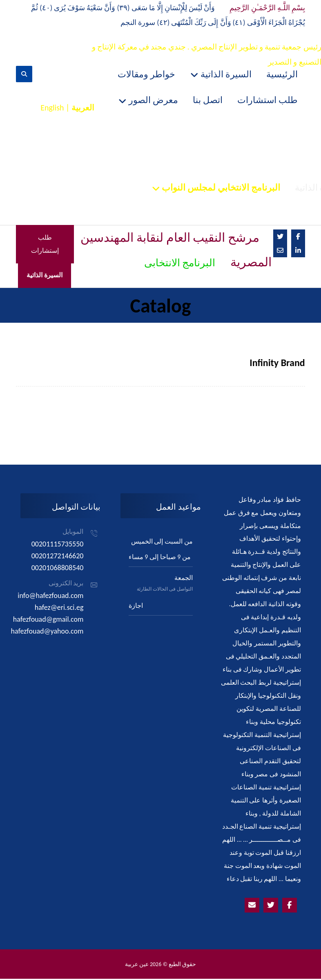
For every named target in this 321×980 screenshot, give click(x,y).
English (52, 108)
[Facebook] (298, 237)
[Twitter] (280, 237)
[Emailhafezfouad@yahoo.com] (252, 906)
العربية (83, 108)
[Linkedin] (298, 251)
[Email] (280, 251)
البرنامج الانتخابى (180, 264)
